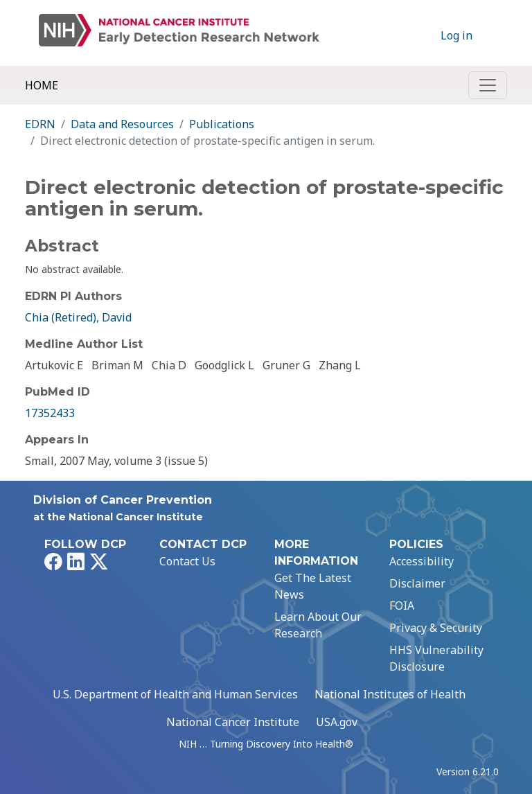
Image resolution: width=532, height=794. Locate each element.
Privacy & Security (436, 628)
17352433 (50, 413)
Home (42, 85)
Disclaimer (417, 583)
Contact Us (187, 561)
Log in (456, 35)
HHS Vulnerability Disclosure (436, 658)
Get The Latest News (313, 586)
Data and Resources (122, 124)
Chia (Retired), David (78, 317)
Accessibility (422, 561)
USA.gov (337, 722)
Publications (222, 124)
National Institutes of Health (390, 694)
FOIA (402, 606)
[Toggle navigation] (488, 85)
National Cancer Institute (233, 722)
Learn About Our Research (318, 625)
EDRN (40, 124)
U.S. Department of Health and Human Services (175, 694)
